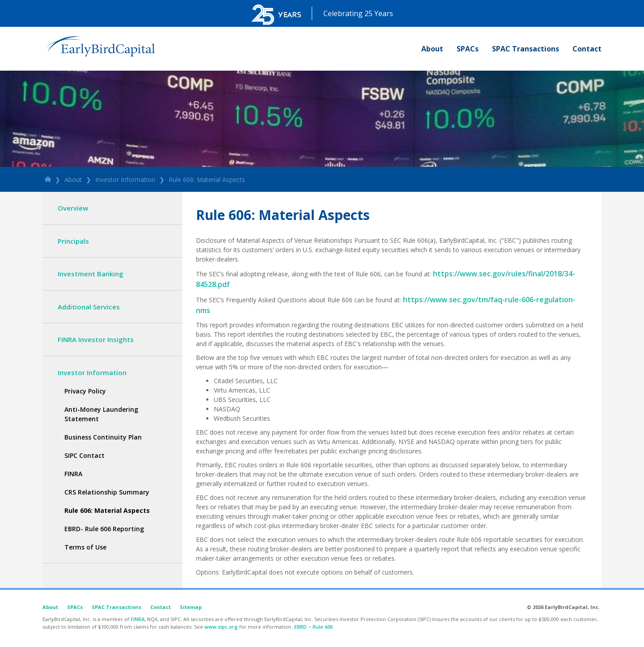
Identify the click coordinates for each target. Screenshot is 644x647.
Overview (73, 208)
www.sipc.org (221, 627)
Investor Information (125, 180)
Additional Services (89, 307)
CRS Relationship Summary (107, 492)
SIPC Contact (85, 455)
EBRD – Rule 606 (314, 627)
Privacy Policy (85, 391)
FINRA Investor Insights (96, 339)
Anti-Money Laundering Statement (101, 414)
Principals (73, 241)
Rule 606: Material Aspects (207, 180)
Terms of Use (85, 547)
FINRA (73, 474)
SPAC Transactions (525, 49)
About (432, 49)
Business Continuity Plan (103, 437)
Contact (587, 49)
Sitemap (191, 607)
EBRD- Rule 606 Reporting (104, 529)
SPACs (468, 49)
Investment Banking (91, 274)
